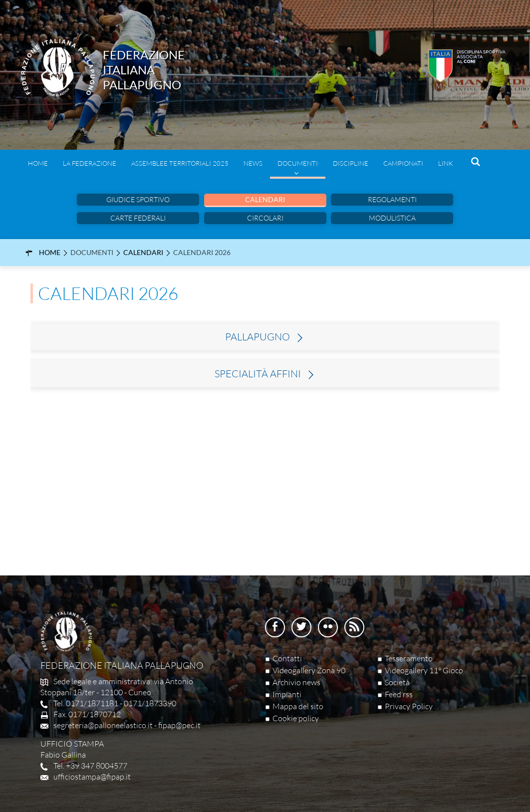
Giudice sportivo (138, 199)
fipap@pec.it (179, 725)
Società (397, 682)
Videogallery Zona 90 (309, 670)
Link (446, 163)
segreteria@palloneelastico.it (103, 725)
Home (38, 163)
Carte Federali (138, 218)
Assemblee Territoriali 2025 (180, 163)
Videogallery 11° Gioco (424, 670)
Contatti (287, 658)
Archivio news (296, 682)
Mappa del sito (298, 706)
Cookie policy (296, 718)
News (253, 163)
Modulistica (392, 218)
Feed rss (399, 694)
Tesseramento (409, 658)
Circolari (265, 218)
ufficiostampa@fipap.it (92, 777)
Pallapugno (258, 337)
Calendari (265, 199)
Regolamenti (392, 199)
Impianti (287, 694)
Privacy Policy (409, 706)
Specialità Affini (258, 374)
